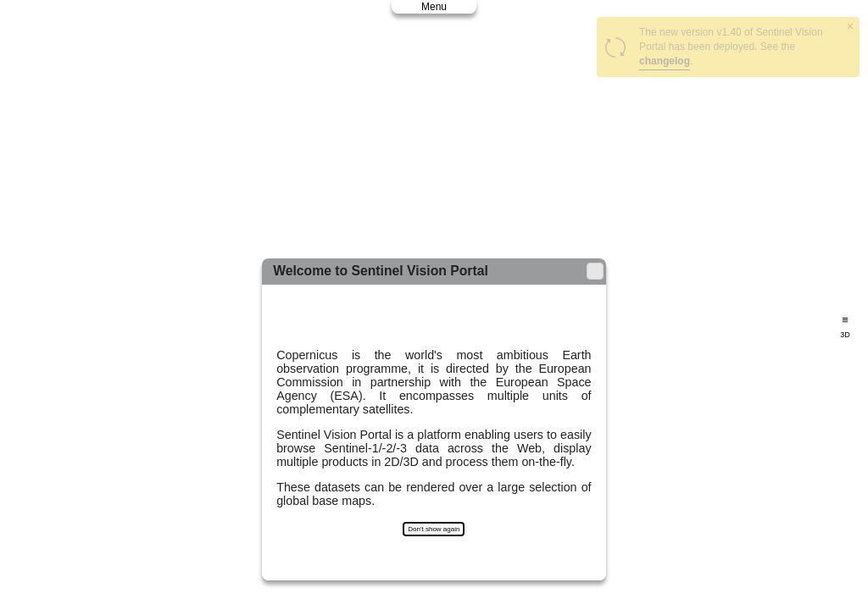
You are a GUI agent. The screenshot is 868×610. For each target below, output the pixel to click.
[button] (595, 271)
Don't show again (434, 529)
